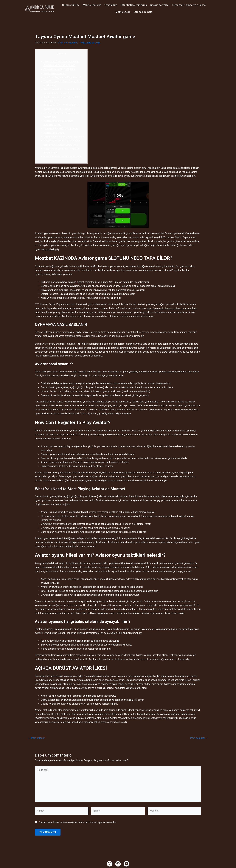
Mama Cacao (123, 12)
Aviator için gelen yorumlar (57, 109)
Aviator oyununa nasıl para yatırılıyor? (63, 157)
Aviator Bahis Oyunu (54, 133)
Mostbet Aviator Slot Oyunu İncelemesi (64, 137)
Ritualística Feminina (134, 5)
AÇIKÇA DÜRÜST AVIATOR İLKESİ (61, 105)
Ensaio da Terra (159, 5)
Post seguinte (199, 738)
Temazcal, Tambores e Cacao (189, 5)
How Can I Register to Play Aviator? (62, 77)
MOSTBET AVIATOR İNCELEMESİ (61, 129)
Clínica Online (71, 5)
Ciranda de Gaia (143, 12)
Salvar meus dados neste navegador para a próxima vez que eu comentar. (78, 822)
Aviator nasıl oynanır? (55, 73)
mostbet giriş (52, 249)
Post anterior (36, 738)
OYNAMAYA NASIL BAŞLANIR (59, 69)
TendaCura (111, 5)
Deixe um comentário (46, 43)
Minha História (92, 5)
